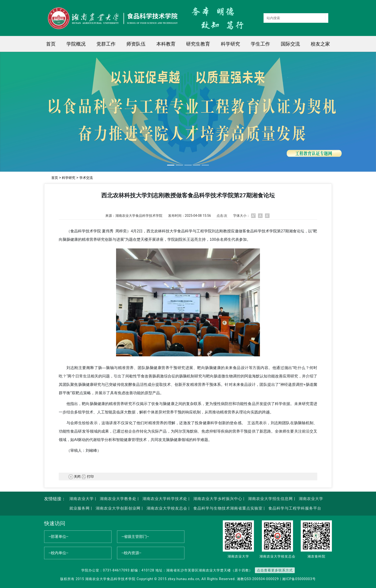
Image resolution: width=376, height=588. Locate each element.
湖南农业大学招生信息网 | (271, 499)
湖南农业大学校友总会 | (167, 508)
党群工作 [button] (106, 44)
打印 (88, 476)
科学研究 (69, 178)
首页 (51, 44)
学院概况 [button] (76, 44)
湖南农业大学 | (83, 499)
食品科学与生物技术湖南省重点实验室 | (229, 508)
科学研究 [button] (230, 44)
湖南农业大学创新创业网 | (119, 508)
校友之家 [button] (320, 44)
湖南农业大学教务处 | (119, 499)
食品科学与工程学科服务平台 (294, 508)
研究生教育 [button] (198, 44)
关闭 (74, 476)
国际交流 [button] (290, 44)
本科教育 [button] (166, 44)
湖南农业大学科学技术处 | (165, 499)
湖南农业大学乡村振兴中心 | (218, 499)
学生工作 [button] (260, 44)
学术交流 (86, 178)
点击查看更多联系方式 (275, 570)
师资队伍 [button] (136, 44)
